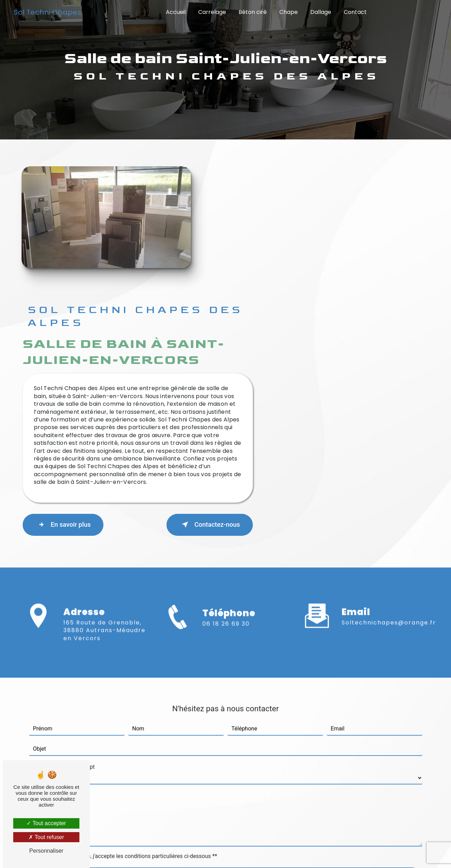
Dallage (321, 12)
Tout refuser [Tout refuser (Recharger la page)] (46, 837)
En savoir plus (241, 393)
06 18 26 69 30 (226, 501)
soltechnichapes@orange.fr (389, 481)
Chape (289, 12)
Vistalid (119, 853)
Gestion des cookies (318, 853)
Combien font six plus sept (62, 625)
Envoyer (233, 737)
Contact (355, 12)
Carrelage (212, 12)
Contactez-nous (383, 393)
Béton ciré (253, 12)
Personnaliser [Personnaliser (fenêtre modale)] (46, 851)
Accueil (176, 12)
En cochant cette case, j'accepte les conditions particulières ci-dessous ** (127, 714)
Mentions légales (249, 853)
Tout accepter (46, 823)
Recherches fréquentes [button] (225, 839)
